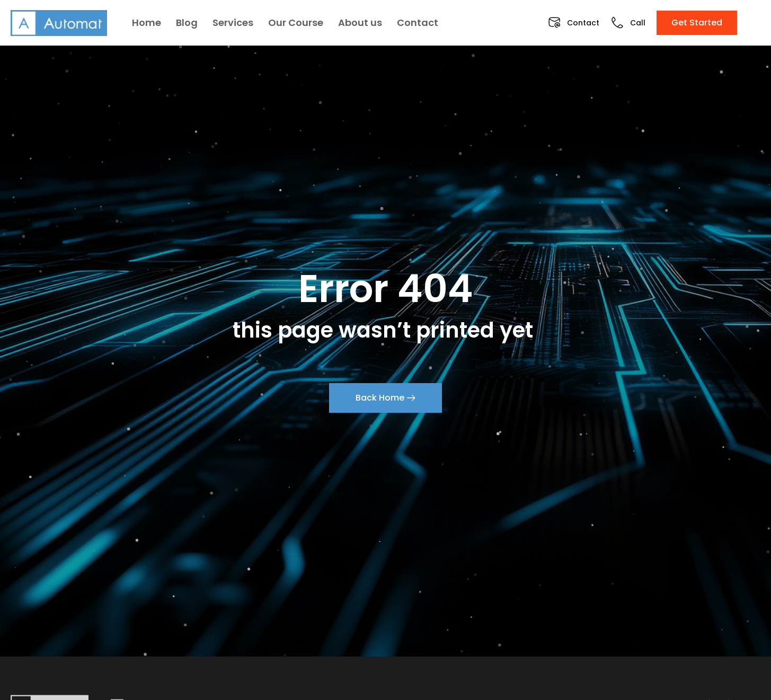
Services (233, 23)
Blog (187, 23)
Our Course (296, 23)
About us (360, 23)
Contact (418, 23)
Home (147, 23)
